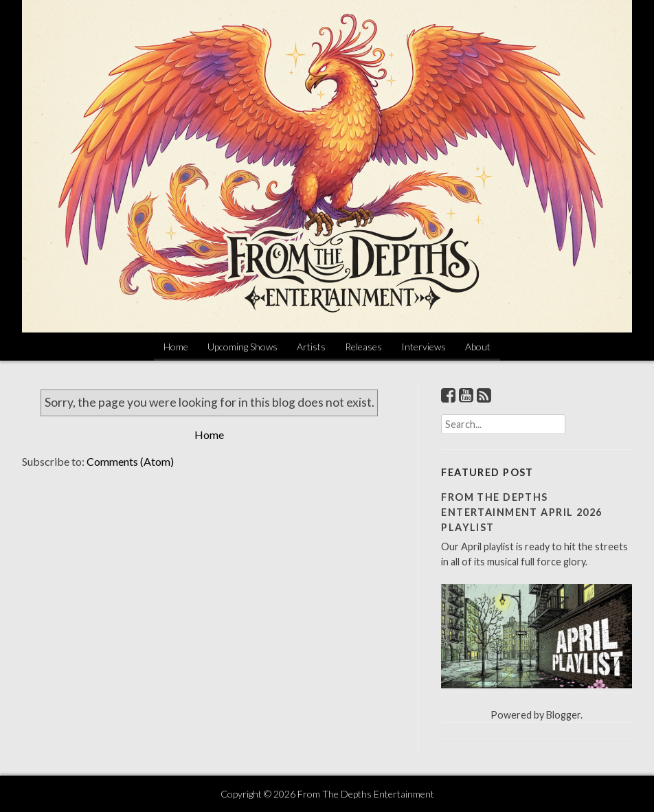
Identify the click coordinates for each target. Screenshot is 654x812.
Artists (311, 347)
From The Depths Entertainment (366, 794)
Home (176, 347)
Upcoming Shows (243, 347)
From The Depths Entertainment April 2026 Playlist (522, 512)
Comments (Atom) (130, 461)
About (478, 347)
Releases (363, 347)
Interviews (424, 347)
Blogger (563, 715)
